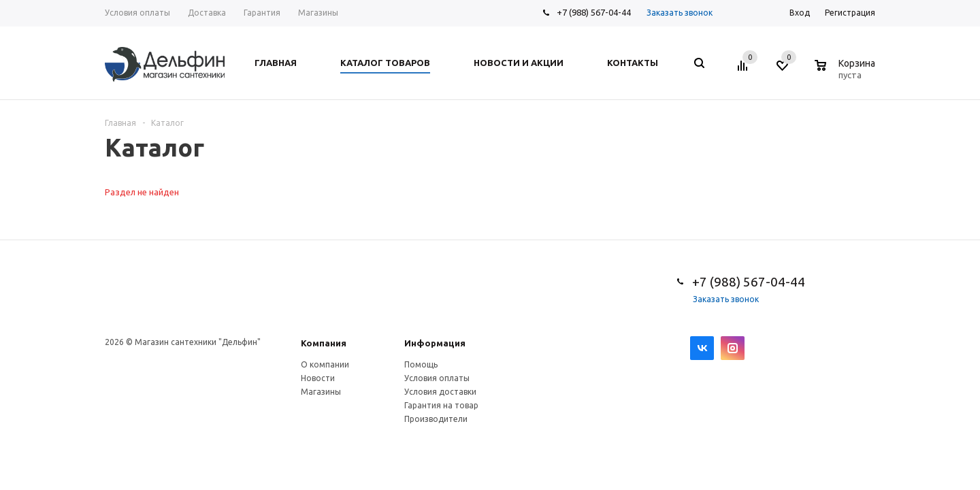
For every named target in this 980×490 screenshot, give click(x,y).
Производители (436, 419)
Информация (435, 343)
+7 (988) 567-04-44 (594, 12)
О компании (325, 364)
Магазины (321, 392)
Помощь (421, 364)
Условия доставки (440, 392)
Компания (324, 343)
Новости (318, 378)
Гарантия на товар (441, 405)
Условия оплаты (437, 378)
